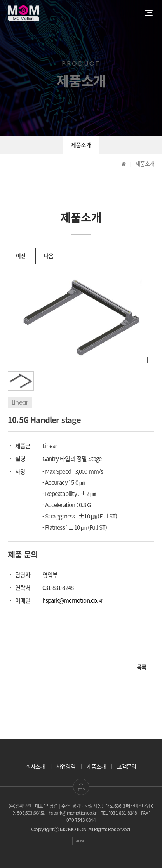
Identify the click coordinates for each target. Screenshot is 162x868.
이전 (21, 256)
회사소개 (36, 767)
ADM (80, 841)
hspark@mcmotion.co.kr (73, 600)
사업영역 (66, 767)
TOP (81, 787)
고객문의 (126, 767)
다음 (48, 256)
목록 (141, 667)
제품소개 (81, 145)
